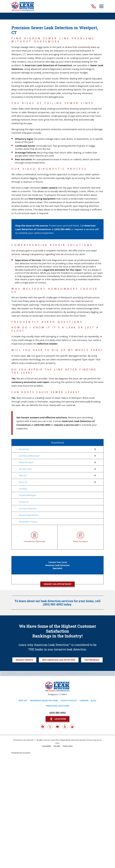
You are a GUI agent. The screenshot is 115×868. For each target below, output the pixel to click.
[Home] (23, 6)
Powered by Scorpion (21, 753)
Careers (84, 701)
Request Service (24, 661)
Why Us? (23, 701)
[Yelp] (65, 727)
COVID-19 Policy (69, 701)
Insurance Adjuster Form (44, 701)
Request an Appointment (58, 585)
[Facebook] (43, 727)
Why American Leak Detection (59, 661)
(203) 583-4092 (57, 713)
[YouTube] (57, 727)
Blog (94, 701)
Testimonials (92, 661)
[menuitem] (56, 449)
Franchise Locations (58, 706)
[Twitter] (50, 727)
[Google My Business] (72, 727)
